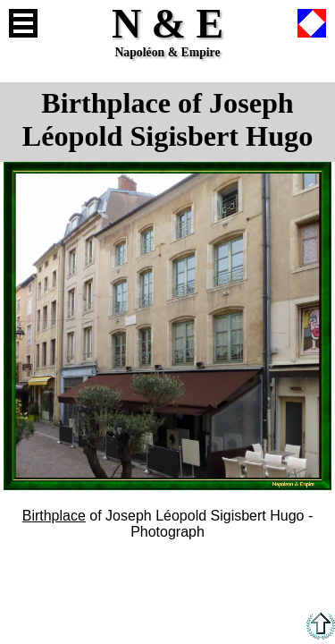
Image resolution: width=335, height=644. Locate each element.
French (312, 23)
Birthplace (54, 516)
